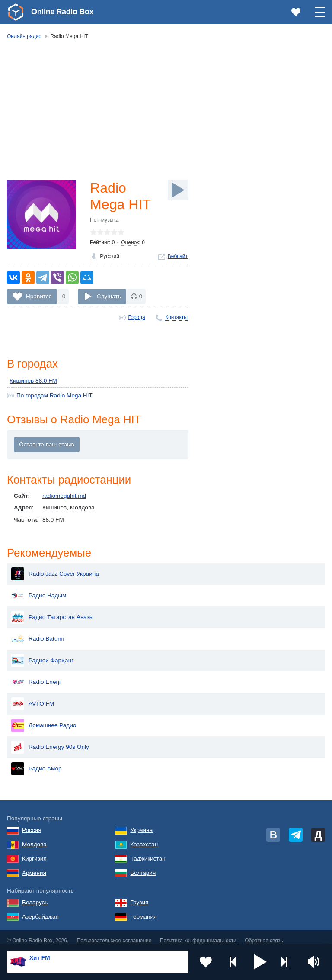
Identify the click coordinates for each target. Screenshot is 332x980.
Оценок (130, 242)
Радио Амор (37, 762)
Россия (32, 823)
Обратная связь (264, 934)
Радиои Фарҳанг (42, 654)
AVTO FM (33, 697)
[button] (260, 962)
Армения (34, 866)
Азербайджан (40, 910)
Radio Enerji (36, 675)
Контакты (176, 317)
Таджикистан (148, 852)
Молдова (34, 837)
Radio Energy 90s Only (50, 740)
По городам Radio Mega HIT (54, 395)
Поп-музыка (104, 220)
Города (137, 317)
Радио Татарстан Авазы (52, 610)
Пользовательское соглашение (114, 934)
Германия (143, 910)
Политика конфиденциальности (198, 934)
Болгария (143, 866)
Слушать (109, 296)
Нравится (39, 296)
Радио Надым (39, 589)
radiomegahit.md (64, 496)
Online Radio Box (62, 12)
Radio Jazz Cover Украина (55, 567)
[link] (16, 12)
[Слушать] (178, 190)
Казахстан (144, 837)
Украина (141, 823)
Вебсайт (178, 256)
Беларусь (35, 895)
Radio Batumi (38, 632)
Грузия (139, 895)
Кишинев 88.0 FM (33, 381)
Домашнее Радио (44, 719)
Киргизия (34, 852)
